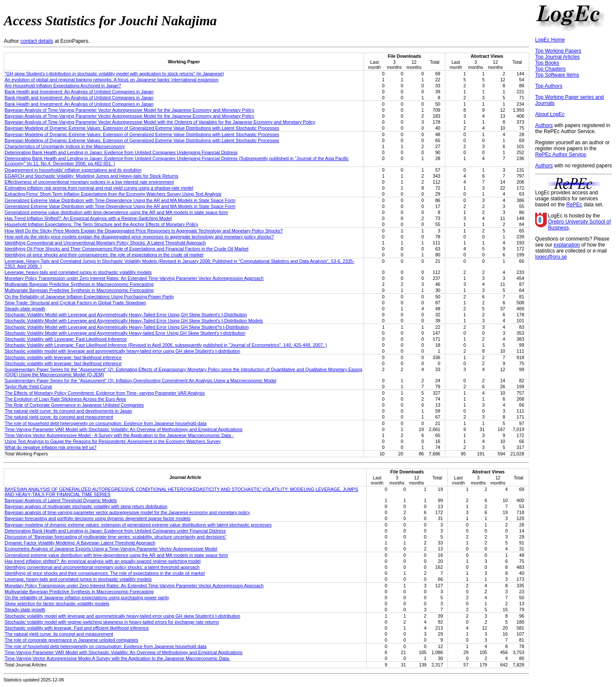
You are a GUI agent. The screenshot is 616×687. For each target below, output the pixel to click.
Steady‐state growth (25, 610)
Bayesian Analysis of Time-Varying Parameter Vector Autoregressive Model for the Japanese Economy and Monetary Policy (129, 110)
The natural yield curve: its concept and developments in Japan (68, 411)
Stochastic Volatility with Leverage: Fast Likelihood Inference (66, 339)
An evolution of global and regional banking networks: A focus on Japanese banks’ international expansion (112, 80)
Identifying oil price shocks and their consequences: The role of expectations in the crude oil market (105, 573)
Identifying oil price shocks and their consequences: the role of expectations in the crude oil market (104, 255)
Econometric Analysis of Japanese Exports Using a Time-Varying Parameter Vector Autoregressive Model (111, 549)
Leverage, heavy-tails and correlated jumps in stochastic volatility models (78, 272)
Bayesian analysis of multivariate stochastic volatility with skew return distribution (86, 506)
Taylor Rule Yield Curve (28, 387)
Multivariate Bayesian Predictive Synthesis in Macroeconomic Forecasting (79, 284)
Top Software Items (557, 75)
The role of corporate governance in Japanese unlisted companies (71, 640)
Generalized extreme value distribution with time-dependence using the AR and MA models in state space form (116, 212)
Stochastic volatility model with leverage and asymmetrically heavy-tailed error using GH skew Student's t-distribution (122, 351)
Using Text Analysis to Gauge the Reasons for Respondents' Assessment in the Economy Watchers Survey (113, 441)
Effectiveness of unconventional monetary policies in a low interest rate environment (89, 182)
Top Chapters (550, 69)
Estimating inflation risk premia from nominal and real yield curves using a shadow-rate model (99, 188)
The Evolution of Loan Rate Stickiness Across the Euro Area (65, 399)
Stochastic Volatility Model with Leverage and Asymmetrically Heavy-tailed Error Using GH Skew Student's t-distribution (125, 333)
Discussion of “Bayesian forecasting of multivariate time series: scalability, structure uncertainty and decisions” (115, 537)
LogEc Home (550, 40)
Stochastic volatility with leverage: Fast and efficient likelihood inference (77, 628)
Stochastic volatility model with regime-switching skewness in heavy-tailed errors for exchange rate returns (112, 622)
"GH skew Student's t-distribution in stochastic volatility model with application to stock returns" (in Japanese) (114, 74)
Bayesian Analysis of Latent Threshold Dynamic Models (61, 500)
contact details (37, 41)
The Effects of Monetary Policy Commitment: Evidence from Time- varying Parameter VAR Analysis (105, 393)
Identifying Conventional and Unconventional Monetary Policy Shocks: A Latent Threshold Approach (105, 243)
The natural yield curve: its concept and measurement (59, 417)
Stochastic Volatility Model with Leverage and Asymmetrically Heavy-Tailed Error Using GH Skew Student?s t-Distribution (127, 327)
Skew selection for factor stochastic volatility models (57, 604)
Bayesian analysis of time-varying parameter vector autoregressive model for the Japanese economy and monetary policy (127, 512)
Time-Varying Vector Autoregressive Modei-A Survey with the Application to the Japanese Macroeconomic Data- (117, 658)
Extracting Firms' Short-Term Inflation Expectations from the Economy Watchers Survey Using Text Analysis (113, 194)
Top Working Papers (558, 51)
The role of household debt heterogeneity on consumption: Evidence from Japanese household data (106, 423)
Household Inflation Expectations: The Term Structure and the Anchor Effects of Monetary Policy (102, 224)
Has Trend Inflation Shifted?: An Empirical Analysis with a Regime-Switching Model (88, 218)
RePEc (574, 205)
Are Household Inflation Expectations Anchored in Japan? (63, 86)
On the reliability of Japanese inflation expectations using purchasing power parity (87, 598)
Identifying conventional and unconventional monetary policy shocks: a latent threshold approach (102, 567)
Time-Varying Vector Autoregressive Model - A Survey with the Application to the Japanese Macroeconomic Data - (119, 435)
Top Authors (549, 86)
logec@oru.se (551, 257)
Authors (544, 125)
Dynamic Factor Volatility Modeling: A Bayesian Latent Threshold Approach (80, 543)
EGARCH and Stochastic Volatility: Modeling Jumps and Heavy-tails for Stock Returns (92, 176)
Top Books (547, 63)
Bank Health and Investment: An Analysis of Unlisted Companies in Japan (79, 92)
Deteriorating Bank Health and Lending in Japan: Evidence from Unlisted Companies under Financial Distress (115, 531)
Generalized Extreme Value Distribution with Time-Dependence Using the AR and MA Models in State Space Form (120, 200)
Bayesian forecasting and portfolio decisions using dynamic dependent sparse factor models (98, 518)
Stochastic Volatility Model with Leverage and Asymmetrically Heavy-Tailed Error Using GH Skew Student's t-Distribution (126, 315)
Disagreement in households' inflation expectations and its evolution (73, 170)
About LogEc (550, 114)
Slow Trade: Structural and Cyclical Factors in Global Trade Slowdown (76, 303)
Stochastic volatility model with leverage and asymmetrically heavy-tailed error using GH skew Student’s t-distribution (123, 616)
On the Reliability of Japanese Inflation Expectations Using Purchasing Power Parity (89, 297)
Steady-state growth (25, 309)
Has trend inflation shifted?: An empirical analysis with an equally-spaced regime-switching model (103, 561)
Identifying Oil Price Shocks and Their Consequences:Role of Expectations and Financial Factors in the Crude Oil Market (127, 249)
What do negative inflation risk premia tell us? (50, 447)
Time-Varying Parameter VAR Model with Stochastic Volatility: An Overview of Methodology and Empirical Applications (124, 429)
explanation (567, 245)
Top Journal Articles (557, 57)
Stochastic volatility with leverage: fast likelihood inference (63, 357)
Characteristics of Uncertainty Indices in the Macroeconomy (65, 146)
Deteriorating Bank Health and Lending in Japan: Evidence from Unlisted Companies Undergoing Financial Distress (121, 152)
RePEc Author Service (561, 155)
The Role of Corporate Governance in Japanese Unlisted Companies (74, 405)
